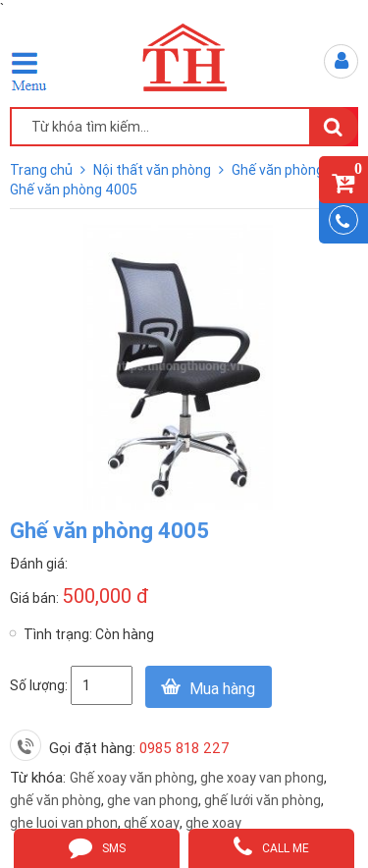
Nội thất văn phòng (154, 170)
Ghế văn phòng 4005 (74, 190)
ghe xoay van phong (262, 778)
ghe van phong (153, 800)
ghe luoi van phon (64, 823)
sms (97, 846)
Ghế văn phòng (279, 170)
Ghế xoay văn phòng (132, 778)
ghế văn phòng (55, 800)
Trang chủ (43, 170)
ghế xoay (152, 823)
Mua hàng (222, 688)
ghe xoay (213, 823)
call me (271, 846)
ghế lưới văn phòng (263, 800)
